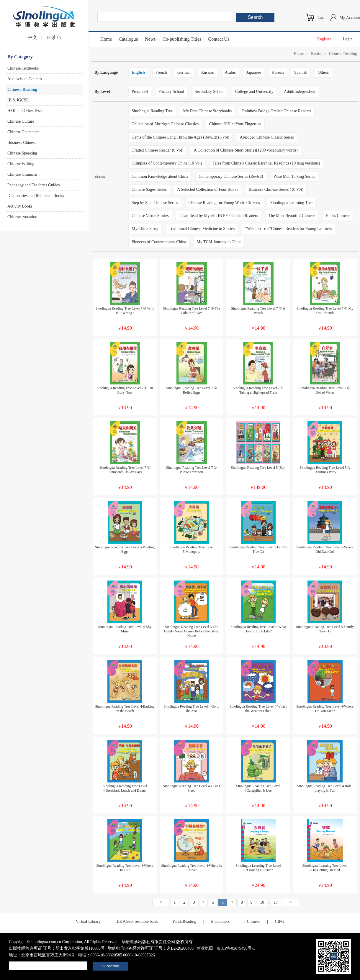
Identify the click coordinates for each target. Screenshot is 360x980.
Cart (321, 18)
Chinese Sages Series (149, 189)
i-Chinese (252, 921)
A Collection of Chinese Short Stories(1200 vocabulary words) (246, 150)
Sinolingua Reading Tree (152, 111)
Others (323, 72)
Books (316, 54)
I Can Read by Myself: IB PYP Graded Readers (219, 216)
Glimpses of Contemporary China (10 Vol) (167, 163)
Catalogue (129, 39)
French (161, 72)
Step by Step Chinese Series (155, 203)
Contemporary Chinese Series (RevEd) (231, 176)
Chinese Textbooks (23, 68)
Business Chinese (22, 143)
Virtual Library (88, 921)
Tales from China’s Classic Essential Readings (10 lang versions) (266, 163)
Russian (208, 72)
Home (106, 39)
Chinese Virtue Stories (150, 216)
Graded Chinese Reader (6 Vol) (157, 150)
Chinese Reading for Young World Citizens (224, 203)
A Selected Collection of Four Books (207, 189)
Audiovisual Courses (25, 79)
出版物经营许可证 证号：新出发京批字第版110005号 (57, 948)
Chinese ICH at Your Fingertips (235, 124)
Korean (278, 72)
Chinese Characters (23, 132)
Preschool (140, 92)
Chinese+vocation (22, 217)
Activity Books (20, 206)
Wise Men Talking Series (294, 176)
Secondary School (210, 92)
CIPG (279, 921)
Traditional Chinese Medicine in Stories (202, 229)
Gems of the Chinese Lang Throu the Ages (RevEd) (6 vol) (180, 137)
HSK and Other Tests (25, 111)
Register (324, 39)
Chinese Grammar (22, 174)
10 (262, 902)
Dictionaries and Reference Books (36, 196)
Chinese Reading (22, 89)
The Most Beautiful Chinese (292, 216)
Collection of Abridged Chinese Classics (165, 124)
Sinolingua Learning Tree (291, 203)
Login (348, 39)
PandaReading (184, 921)
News (150, 39)
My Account (350, 18)
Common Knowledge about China (160, 176)
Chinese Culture (21, 121)
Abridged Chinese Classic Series (267, 137)
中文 (32, 37)
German (184, 72)
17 (276, 902)
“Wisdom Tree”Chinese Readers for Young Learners (288, 229)
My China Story (145, 229)
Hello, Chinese (338, 216)
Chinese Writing (21, 164)
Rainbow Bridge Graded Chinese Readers (277, 111)
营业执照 (205, 948)
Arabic (230, 72)
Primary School (171, 92)
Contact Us (219, 39)
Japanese (254, 72)
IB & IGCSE (18, 100)
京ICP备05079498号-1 (236, 948)
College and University (254, 92)
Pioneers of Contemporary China (159, 242)
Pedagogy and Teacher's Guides (33, 185)
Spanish (301, 72)
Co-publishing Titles (182, 39)
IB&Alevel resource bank (137, 921)
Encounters (220, 921)
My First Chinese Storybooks (208, 111)
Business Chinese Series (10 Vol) (276, 189)
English (54, 37)
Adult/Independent (299, 92)
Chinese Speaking (22, 153)
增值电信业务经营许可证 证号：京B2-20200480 (151, 948)
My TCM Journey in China (219, 242)
